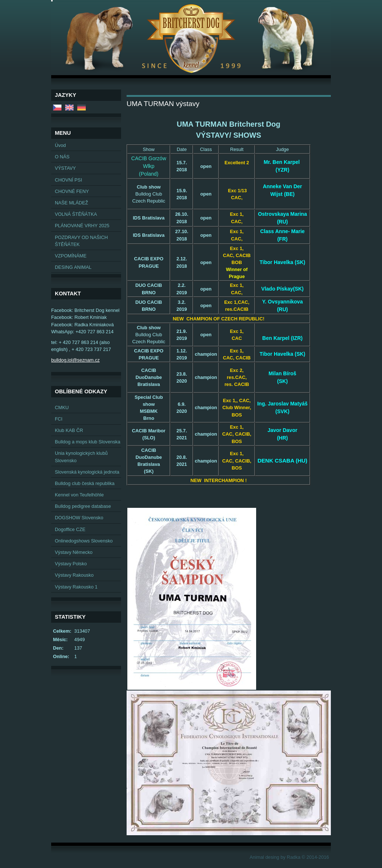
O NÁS (62, 157)
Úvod (60, 145)
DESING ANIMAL (73, 267)
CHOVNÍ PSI (68, 180)
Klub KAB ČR (69, 430)
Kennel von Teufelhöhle (79, 495)
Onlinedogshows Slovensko (84, 541)
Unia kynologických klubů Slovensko (81, 457)
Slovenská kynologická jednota (87, 472)
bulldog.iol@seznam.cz (75, 360)
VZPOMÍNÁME (71, 256)
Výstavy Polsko (71, 564)
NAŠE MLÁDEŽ (71, 203)
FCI (59, 419)
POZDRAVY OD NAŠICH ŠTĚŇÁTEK (81, 241)
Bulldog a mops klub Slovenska (88, 442)
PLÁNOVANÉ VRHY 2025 (82, 226)
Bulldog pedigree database (83, 506)
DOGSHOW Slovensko (79, 518)
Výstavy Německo (74, 552)
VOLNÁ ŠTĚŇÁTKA (76, 214)
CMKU (62, 407)
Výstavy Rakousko (74, 575)
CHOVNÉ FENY (72, 191)
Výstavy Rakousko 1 (76, 587)
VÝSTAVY (65, 168)
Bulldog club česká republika (85, 483)
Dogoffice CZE (70, 529)
